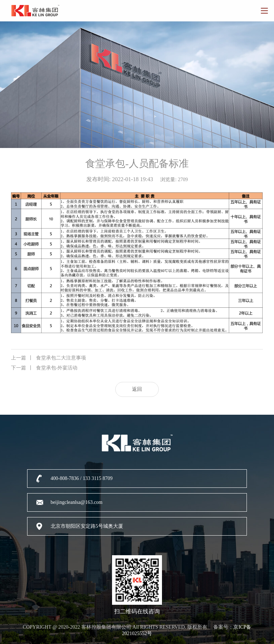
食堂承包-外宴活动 (44, 368)
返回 (137, 389)
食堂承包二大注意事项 (49, 358)
